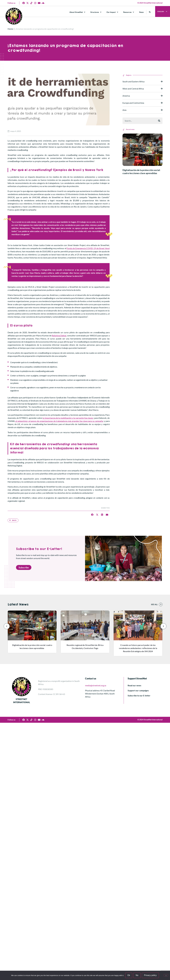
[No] (166, 975)
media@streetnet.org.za (96, 685)
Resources (129, 12)
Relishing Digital (59, 335)
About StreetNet (77, 12)
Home (10, 29)
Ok (129, 975)
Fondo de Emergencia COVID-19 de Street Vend (88, 248)
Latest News (18, 604)
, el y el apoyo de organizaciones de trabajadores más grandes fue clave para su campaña (59, 421)
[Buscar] (159, 121)
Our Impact (112, 12)
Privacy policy (150, 975)
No (137, 975)
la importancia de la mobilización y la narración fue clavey (68, 418)
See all (154, 604)
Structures (96, 12)
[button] (150, 12)
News (141, 12)
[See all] (161, 604)
